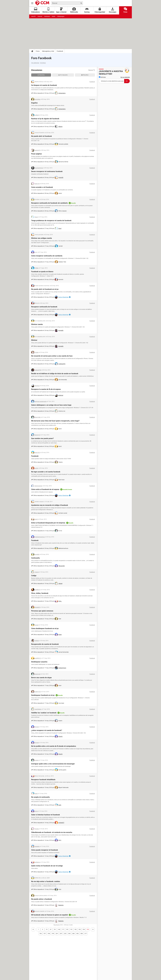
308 (82, 934)
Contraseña (35, 558)
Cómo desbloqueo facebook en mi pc (45, 628)
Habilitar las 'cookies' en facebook (44, 713)
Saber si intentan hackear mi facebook (46, 815)
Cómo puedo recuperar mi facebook (45, 850)
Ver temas (43, 63)
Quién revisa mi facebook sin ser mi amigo (47, 866)
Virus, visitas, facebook (40, 593)
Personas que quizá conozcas (42, 611)
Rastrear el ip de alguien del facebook (45, 119)
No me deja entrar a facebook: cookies (46, 881)
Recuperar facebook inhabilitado (43, 780)
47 (51, 929)
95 (55, 929)
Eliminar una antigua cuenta (42, 238)
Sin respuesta (63, 75)
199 (53, 934)
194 (84, 929)
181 (67, 929)
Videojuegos (61, 16)
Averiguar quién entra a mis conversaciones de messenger (53, 764)
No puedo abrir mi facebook (42, 136)
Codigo (34, 576)
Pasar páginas (37, 154)
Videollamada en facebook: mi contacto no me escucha (52, 832)
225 (65, 934)
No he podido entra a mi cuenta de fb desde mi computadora (54, 746)
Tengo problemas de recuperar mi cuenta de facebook (51, 221)
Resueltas (85, 75)
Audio (53, 16)
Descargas (113, 10)
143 (59, 929)
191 (71, 929)
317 (86, 934)
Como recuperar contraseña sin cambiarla (47, 256)
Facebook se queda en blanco (42, 272)
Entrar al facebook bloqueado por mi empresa (48, 523)
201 (57, 934)
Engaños (34, 103)
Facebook (60, 51)
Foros (125, 10)
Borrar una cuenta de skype (41, 678)
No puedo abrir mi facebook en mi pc (45, 289)
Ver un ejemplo (125, 77)
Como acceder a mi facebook (42, 187)
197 (45, 934)
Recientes (41, 75)
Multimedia (74, 10)
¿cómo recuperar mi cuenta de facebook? (47, 730)
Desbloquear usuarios (39, 662)
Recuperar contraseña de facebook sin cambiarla (49, 203)
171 (63, 929)
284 (73, 934)
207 (61, 934)
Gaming (87, 10)
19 (47, 929)
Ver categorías (35, 63)
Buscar (92, 70)
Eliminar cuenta (37, 324)
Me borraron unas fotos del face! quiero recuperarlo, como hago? (55, 421)
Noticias (102, 77)
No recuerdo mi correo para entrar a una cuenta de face (52, 356)
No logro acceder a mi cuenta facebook (46, 472)
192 (75, 929)
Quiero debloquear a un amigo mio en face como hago (51, 405)
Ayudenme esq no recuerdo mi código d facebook (50, 505)
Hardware (47, 16)
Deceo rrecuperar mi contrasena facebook (47, 171)
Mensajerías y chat (48, 51)
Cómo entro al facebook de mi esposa (45, 489)
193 (80, 929)
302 (77, 934)
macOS (33, 16)
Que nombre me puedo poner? (42, 438)
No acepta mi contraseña (40, 797)
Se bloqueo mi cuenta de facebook (44, 85)
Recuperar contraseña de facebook (44, 307)
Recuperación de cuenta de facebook (45, 644)
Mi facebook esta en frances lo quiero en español (49, 915)
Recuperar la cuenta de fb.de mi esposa (46, 389)
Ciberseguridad (100, 10)
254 (69, 934)
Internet (40, 16)
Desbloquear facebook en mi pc (43, 695)
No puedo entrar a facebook (42, 899)
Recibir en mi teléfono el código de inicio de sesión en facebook (55, 374)
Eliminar (34, 340)
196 (41, 934)
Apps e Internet (61, 10)
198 (49, 934)
